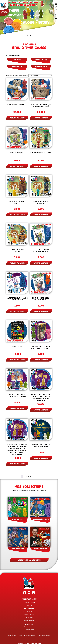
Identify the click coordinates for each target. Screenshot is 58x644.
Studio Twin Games (29, 612)
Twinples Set (17, 67)
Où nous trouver (29, 627)
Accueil (9, 55)
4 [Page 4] (28, 477)
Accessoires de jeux (41, 519)
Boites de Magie (41, 549)
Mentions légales (44, 635)
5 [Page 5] (31, 477)
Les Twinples (29, 618)
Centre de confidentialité (27, 635)
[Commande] (40, 76)
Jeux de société (18, 549)
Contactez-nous (29, 630)
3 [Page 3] (26, 477)
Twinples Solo (41, 67)
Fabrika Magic (41, 60)
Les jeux (17, 60)
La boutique (29, 624)
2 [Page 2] (24, 477)
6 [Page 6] (33, 477)
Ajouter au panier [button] (17, 118)
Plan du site (12, 635)
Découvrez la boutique (29, 560)
